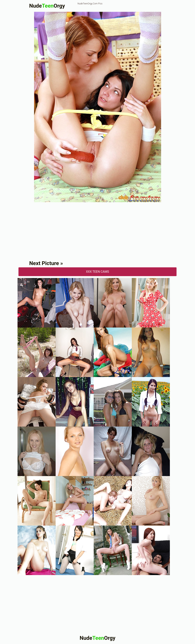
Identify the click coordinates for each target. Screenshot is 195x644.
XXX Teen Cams (97, 272)
